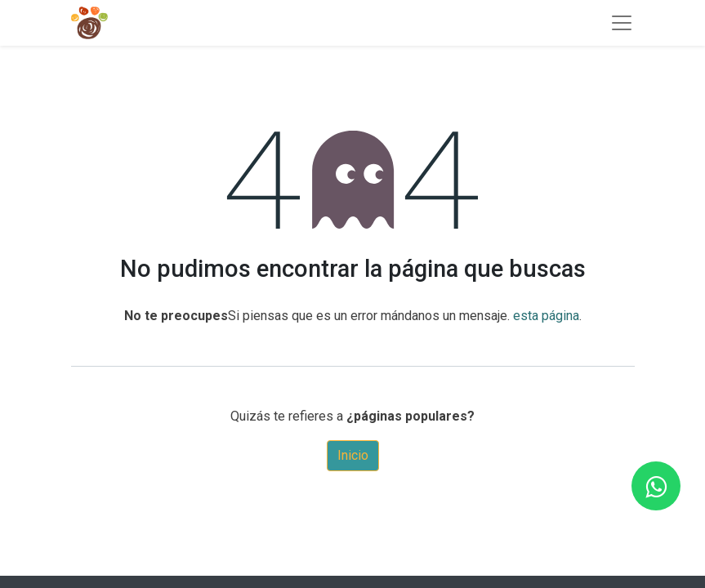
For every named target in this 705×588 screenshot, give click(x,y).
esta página (546, 316)
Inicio (353, 455)
